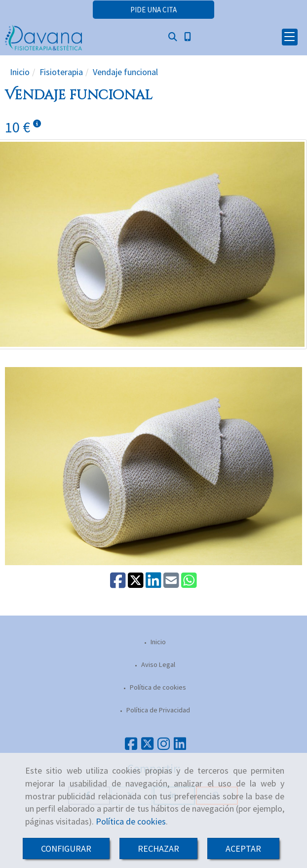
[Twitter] (147, 746)
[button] (153, 10)
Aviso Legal (157, 664)
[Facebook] (131, 746)
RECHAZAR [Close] (158, 848)
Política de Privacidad (157, 710)
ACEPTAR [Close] (243, 848)
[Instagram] (164, 746)
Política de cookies (131, 821)
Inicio (157, 642)
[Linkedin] (180, 746)
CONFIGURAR (66, 848)
